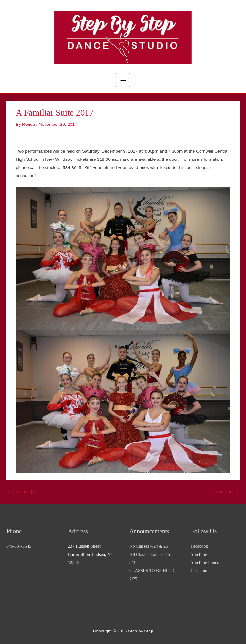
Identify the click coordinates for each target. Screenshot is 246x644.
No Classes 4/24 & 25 (149, 546)
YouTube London (206, 563)
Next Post (227, 491)
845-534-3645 (19, 546)
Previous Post (23, 491)
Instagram (200, 571)
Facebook (199, 546)
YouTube (199, 555)
